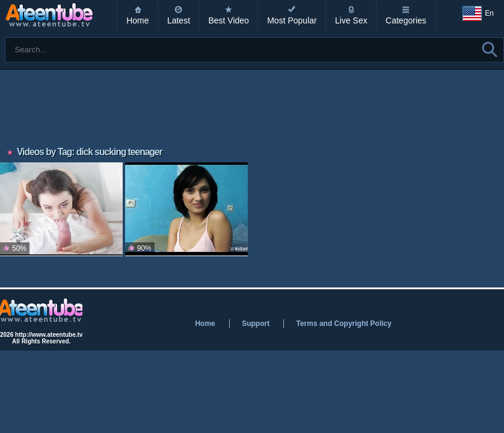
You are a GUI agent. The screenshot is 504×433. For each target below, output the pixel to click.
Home (137, 20)
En (478, 14)
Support (256, 324)
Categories (406, 20)
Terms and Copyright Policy (343, 324)
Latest (179, 20)
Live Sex (351, 20)
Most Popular (292, 20)
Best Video (228, 20)
